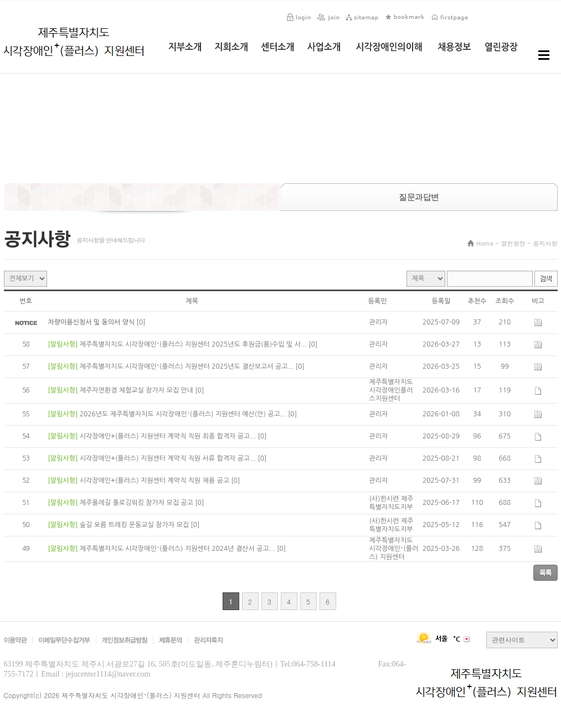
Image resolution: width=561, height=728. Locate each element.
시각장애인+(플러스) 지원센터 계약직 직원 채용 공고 (156, 481)
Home (485, 243)
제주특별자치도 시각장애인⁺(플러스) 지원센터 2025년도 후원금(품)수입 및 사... (194, 344)
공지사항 (545, 243)
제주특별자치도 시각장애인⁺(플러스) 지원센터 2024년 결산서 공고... (178, 549)
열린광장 (513, 243)
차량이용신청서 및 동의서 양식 (92, 322)
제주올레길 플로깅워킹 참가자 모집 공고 (138, 503)
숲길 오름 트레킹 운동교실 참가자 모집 (135, 525)
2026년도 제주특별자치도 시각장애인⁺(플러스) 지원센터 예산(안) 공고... (184, 414)
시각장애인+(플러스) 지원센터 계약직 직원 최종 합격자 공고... (169, 436)
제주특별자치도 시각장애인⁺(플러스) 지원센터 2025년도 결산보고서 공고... (188, 366)
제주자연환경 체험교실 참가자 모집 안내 (138, 390)
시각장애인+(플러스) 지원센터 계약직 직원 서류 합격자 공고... (169, 458)
